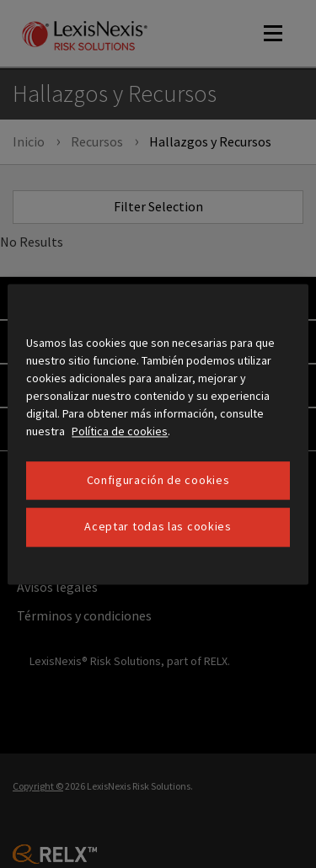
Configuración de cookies (158, 480)
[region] (158, 434)
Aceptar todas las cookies (158, 527)
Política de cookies (120, 431)
